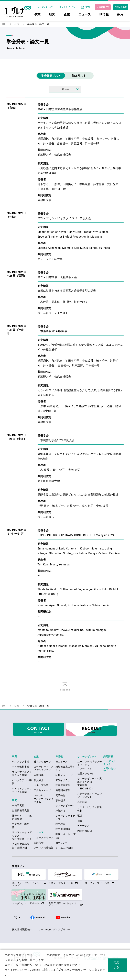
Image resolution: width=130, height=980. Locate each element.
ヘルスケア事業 (21, 762)
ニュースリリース (44, 837)
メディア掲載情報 (44, 848)
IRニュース (62, 762)
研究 (52, 15)
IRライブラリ (63, 780)
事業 (37, 15)
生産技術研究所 (21, 810)
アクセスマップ (42, 790)
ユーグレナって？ (46, 7)
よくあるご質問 (64, 848)
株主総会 (60, 824)
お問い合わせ (121, 7)
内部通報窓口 (85, 831)
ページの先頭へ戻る (65, 691)
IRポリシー (62, 843)
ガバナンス (83, 826)
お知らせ (39, 843)
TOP (4, 24)
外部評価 (60, 811)
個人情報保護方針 (22, 929)
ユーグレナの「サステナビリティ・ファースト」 (90, 765)
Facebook (41, 917)
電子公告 (60, 795)
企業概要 (39, 775)
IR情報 (104, 15)
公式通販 (101, 7)
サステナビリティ (68, 7)
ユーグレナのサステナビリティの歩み (44, 799)
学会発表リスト (51, 76)
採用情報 (108, 757)
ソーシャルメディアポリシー (54, 929)
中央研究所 (18, 805)
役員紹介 (39, 780)
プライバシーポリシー (72, 970)
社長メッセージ (42, 762)
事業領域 (60, 800)
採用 (120, 15)
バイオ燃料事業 (21, 767)
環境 (80, 816)
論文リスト (79, 76)
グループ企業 (41, 785)
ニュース (85, 15)
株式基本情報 (63, 785)
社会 (80, 821)
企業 (67, 15)
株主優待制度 (63, 829)
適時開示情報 (63, 790)
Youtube (66, 917)
